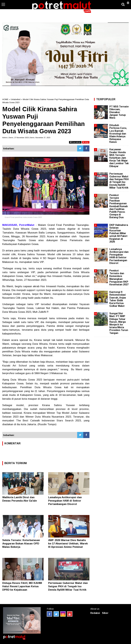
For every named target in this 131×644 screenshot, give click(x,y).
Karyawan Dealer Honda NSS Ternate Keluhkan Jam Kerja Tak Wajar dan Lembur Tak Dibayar (119, 158)
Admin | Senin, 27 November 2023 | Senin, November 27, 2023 (26, 138)
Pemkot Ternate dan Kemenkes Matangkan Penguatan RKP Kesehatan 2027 (119, 278)
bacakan (75, 142)
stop (86, 142)
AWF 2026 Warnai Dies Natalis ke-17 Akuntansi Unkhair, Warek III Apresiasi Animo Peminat (68, 544)
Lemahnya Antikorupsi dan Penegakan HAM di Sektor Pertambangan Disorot (65, 501)
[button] (128, 2)
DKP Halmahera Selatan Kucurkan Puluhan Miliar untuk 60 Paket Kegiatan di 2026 (119, 233)
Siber (105, 613)
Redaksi (95, 613)
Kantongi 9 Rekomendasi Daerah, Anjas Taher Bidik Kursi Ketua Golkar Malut (118, 299)
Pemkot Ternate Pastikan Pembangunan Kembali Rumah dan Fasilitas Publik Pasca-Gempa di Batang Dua (119, 206)
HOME (5, 99)
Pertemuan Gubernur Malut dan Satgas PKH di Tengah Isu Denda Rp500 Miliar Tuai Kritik (68, 586)
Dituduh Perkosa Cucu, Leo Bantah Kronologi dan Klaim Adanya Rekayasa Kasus (118, 134)
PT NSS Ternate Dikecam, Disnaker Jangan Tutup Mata (119, 112)
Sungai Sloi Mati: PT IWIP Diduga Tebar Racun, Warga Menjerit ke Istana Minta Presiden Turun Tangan (119, 323)
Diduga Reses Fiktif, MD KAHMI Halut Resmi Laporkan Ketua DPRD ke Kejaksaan (22, 586)
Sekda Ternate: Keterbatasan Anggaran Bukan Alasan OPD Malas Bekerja (21, 544)
